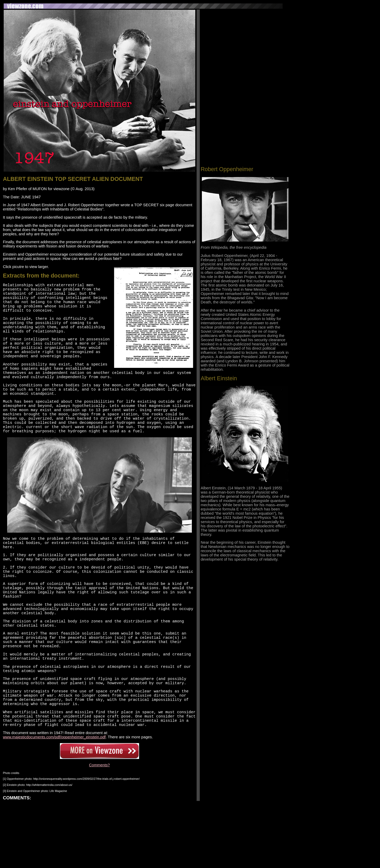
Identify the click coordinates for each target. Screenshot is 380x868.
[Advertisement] (245, 47)
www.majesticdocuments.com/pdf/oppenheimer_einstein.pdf (54, 801)
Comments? (99, 829)
